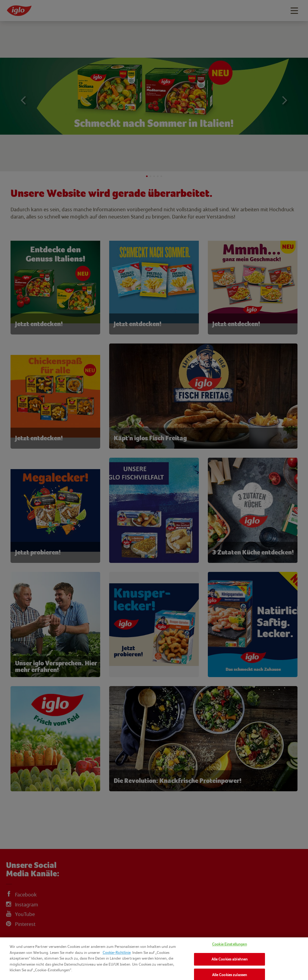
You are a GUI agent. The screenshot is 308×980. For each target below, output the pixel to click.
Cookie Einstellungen (229, 944)
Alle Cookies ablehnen (230, 959)
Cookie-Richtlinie (117, 953)
